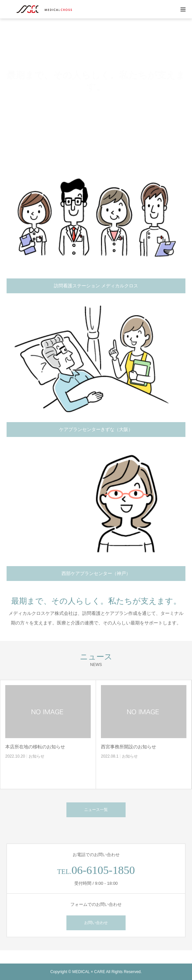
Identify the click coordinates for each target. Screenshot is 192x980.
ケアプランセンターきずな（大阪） (96, 429)
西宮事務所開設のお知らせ (129, 747)
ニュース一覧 (96, 810)
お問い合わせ (96, 923)
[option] (96, 81)
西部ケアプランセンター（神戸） (96, 573)
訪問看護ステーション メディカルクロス (96, 286)
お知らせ (36, 756)
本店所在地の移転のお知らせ (35, 747)
